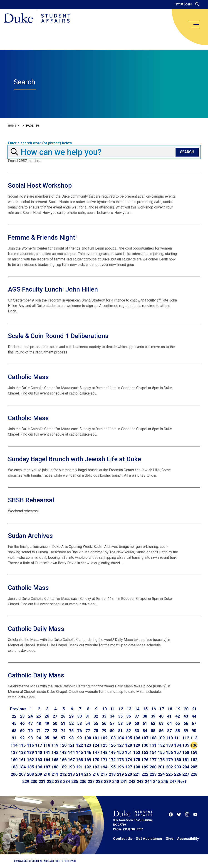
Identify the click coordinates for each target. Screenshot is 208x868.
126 (112, 745)
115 (22, 745)
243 (140, 781)
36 (129, 716)
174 (129, 760)
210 (47, 774)
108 (153, 738)
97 (63, 738)
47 (30, 723)
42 (178, 716)
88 (178, 731)
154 (153, 752)
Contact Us (123, 839)
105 (129, 738)
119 (55, 745)
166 (63, 760)
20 (186, 709)
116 (30, 745)
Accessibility (188, 839)
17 (162, 709)
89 (186, 731)
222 (145, 774)
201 (161, 767)
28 (63, 716)
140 (39, 752)
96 (55, 738)
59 (129, 723)
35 (120, 716)
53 (79, 723)
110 (169, 738)
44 (194, 716)
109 (161, 738)
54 (88, 723)
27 (55, 716)
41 (169, 716)
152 (137, 752)
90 (194, 731)
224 (161, 774)
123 (88, 745)
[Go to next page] (182, 782)
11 (113, 709)
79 (104, 731)
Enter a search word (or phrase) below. (40, 143)
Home (12, 126)
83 (137, 731)
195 (112, 767)
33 (104, 716)
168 (79, 760)
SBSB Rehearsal (31, 500)
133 (169, 745)
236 (83, 781)
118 (47, 745)
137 (14, 752)
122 (79, 745)
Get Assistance (149, 839)
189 (63, 767)
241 (124, 781)
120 (63, 745)
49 (47, 723)
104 (120, 738)
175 (137, 760)
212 (63, 774)
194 (104, 767)
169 (88, 760)
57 (112, 723)
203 (178, 767)
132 (161, 745)
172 (112, 760)
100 (88, 738)
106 (137, 738)
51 (63, 723)
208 (30, 774)
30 (79, 716)
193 (96, 767)
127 (120, 745)
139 (30, 752)
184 (22, 767)
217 (104, 774)
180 (178, 760)
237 (91, 781)
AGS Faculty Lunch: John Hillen (53, 289)
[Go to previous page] (18, 709)
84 (145, 731)
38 (145, 716)
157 (178, 752)
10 (104, 709)
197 (129, 767)
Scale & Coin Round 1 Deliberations (58, 336)
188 (55, 767)
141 (47, 752)
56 (104, 723)
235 (75, 781)
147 (96, 752)
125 (104, 745)
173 (120, 760)
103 (112, 738)
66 (186, 723)
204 (186, 767)
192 (88, 767)
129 (137, 745)
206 (14, 774)
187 (47, 767)
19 (178, 709)
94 (39, 738)
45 (14, 723)
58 (120, 723)
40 (161, 716)
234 (67, 781)
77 (88, 731)
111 (178, 738)
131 (153, 745)
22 (14, 716)
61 (145, 723)
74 (63, 731)
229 (26, 781)
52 (71, 723)
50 (55, 723)
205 (194, 767)
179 (169, 760)
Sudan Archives (30, 536)
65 (178, 723)
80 (112, 731)
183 (14, 767)
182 (194, 760)
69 (22, 731)
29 (71, 716)
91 (14, 738)
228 (194, 774)
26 (47, 716)
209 (39, 774)
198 (137, 767)
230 (34, 781)
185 (30, 767)
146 (88, 752)
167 (71, 760)
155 (161, 752)
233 (58, 781)
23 (22, 716)
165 (55, 760)
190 (71, 767)
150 (120, 752)
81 (120, 731)
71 (39, 731)
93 (30, 738)
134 (178, 745)
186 (39, 767)
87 (169, 731)
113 (194, 738)
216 (96, 774)
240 (116, 781)
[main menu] (193, 25)
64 (169, 723)
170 (96, 760)
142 (55, 752)
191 (79, 767)
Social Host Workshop (40, 185)
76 (79, 731)
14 (137, 709)
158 (186, 752)
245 (156, 781)
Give (170, 839)
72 (47, 731)
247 (173, 781)
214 (79, 774)
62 (153, 723)
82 (129, 731)
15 (145, 709)
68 (14, 731)
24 (30, 716)
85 (153, 731)
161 (22, 760)
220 (129, 774)
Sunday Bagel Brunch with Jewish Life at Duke (74, 459)
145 (79, 752)
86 (161, 731)
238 (99, 781)
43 (186, 716)
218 (112, 774)
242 (132, 781)
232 (50, 781)
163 (39, 760)
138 (22, 752)
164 (47, 760)
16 (154, 709)
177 (153, 760)
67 (194, 723)
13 (129, 709)
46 (22, 723)
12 (121, 709)
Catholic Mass (28, 377)
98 (71, 738)
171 (104, 760)
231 (42, 781)
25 (39, 716)
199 (145, 767)
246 (165, 781)
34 (112, 716)
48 (39, 723)
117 (39, 745)
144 (71, 752)
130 (145, 745)
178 (161, 760)
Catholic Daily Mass (36, 629)
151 (129, 752)
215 (88, 774)
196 (120, 767)
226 (178, 774)
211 (55, 774)
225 (169, 774)
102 (104, 738)
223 (153, 774)
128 (129, 745)
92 (22, 738)
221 (137, 774)
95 (47, 738)
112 (186, 738)
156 (169, 752)
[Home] (37, 18)
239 (107, 781)
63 (161, 723)
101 (96, 738)
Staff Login (183, 5)
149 (112, 752)
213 (71, 774)
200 (153, 767)
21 (194, 709)
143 (63, 752)
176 (145, 760)
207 (22, 774)
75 (71, 731)
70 (30, 731)
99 (79, 738)
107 (145, 738)
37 (137, 716)
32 (96, 716)
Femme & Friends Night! (42, 237)
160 (14, 760)
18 (170, 709)
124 (96, 745)
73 (55, 731)
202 (169, 767)
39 (153, 716)
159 (194, 752)
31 (88, 716)
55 (96, 723)
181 (186, 760)
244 (148, 781)
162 (30, 760)
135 (186, 745)
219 (120, 774)
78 (96, 731)
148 (104, 752)
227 (186, 774)
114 (14, 745)
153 (145, 752)
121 (71, 745)
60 (137, 723)
